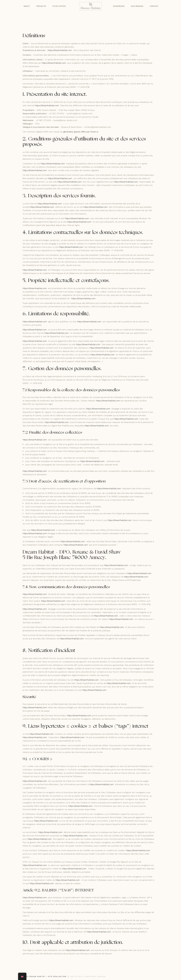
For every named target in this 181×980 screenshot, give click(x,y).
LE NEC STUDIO (75, 976)
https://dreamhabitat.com (60, 50)
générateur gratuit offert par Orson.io (81, 132)
